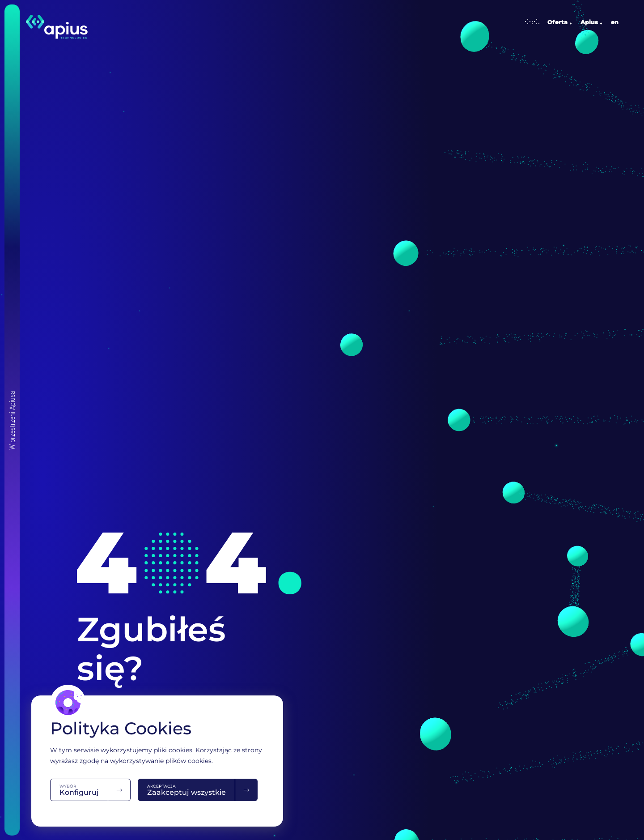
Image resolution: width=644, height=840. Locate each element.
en (615, 22)
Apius (589, 22)
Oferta (546, 22)
